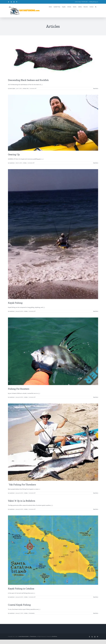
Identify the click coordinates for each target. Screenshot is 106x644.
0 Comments (32, 613)
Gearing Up (14, 154)
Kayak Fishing (15, 303)
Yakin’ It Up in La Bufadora (22, 501)
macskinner (12, 163)
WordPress (55, 636)
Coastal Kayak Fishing (19, 605)
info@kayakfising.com (94, 2)
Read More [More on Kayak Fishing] (96, 311)
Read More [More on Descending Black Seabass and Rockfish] (96, 88)
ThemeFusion (33, 636)
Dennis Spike (12, 88)
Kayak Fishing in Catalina (21, 589)
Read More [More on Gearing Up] (96, 163)
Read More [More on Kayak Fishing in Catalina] (96, 597)
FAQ (27, 88)
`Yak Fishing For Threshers (22, 485)
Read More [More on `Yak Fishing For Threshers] (96, 493)
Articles (24, 88)
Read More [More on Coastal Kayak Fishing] (96, 613)
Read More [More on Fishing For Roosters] (96, 397)
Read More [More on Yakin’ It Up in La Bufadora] (96, 509)
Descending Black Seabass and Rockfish (28, 80)
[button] (96, 7)
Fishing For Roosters (19, 389)
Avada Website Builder (24, 636)
